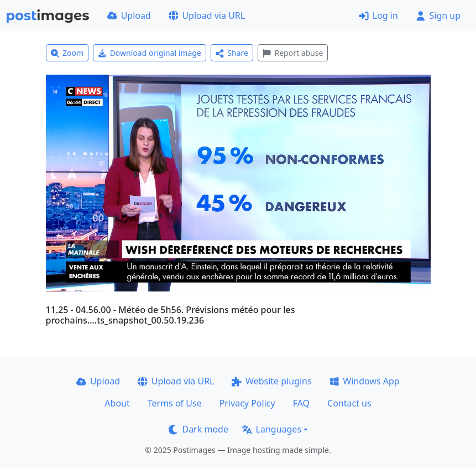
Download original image (150, 53)
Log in (378, 15)
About (117, 403)
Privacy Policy (247, 403)
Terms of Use (175, 403)
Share (232, 53)
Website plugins (271, 381)
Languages (272, 429)
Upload (129, 15)
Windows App (365, 381)
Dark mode (198, 429)
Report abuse (293, 53)
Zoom (67, 53)
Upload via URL (207, 15)
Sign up (438, 15)
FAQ (301, 403)
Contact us (349, 403)
